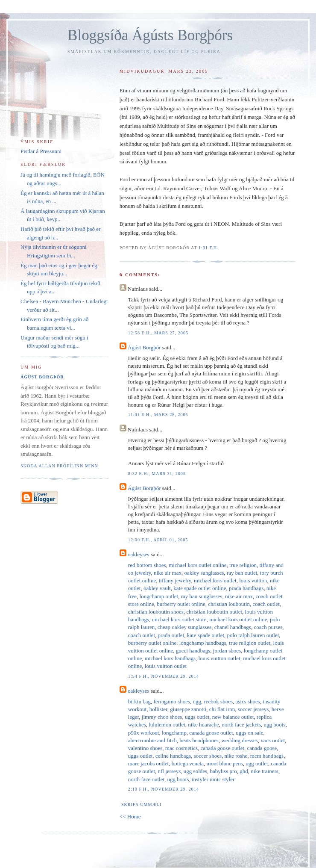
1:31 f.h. (209, 248)
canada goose (262, 748)
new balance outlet (233, 717)
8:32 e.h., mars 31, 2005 (157, 474)
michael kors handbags (170, 658)
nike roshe (236, 756)
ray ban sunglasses (202, 596)
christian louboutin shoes (156, 612)
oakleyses (139, 554)
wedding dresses (240, 740)
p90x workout (144, 733)
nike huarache (203, 725)
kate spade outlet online (200, 588)
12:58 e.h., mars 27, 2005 (158, 333)
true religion (243, 565)
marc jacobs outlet (148, 763)
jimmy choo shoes (162, 717)
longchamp (174, 733)
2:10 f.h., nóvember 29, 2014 (164, 789)
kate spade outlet (206, 635)
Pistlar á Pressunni (41, 151)
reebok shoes (218, 701)
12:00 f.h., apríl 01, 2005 (158, 540)
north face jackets (241, 725)
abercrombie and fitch (152, 740)
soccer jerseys (253, 709)
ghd (244, 771)
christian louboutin (229, 604)
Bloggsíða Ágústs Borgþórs (150, 35)
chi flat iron (222, 709)
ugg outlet (257, 763)
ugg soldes (195, 771)
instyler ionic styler (213, 779)
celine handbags (173, 756)
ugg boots (275, 725)
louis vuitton (253, 580)
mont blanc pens (225, 763)
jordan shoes (227, 651)
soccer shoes (208, 756)
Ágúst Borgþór (144, 347)
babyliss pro (224, 771)
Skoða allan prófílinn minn (59, 466)
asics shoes (248, 701)
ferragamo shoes (172, 701)
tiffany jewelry (175, 580)
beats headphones (199, 740)
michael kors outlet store (179, 619)
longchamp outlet (159, 596)
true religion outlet (250, 643)
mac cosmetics (181, 748)
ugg (197, 701)
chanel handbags (233, 627)
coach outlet (266, 604)
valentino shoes (145, 748)
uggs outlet (197, 717)
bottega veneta (188, 763)
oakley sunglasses (204, 573)
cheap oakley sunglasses (184, 627)
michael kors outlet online (197, 565)
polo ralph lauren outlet (253, 635)
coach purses (268, 627)
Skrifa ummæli (141, 805)
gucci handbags (193, 651)
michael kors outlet (215, 580)
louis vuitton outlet (219, 658)
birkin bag (139, 701)
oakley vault (157, 588)
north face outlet (146, 779)
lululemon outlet (167, 725)
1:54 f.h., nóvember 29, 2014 (164, 676)
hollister (158, 709)
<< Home (130, 816)
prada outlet (171, 635)
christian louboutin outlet (214, 612)
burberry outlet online (181, 604)
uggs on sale (249, 733)
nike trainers (265, 771)
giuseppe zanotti (188, 709)
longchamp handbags (203, 643)
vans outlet (273, 740)
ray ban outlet (242, 573)
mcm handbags (267, 756)
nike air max (168, 573)
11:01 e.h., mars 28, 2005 (158, 415)
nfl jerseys (170, 771)
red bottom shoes (147, 565)
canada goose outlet (211, 733)
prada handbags (246, 588)
